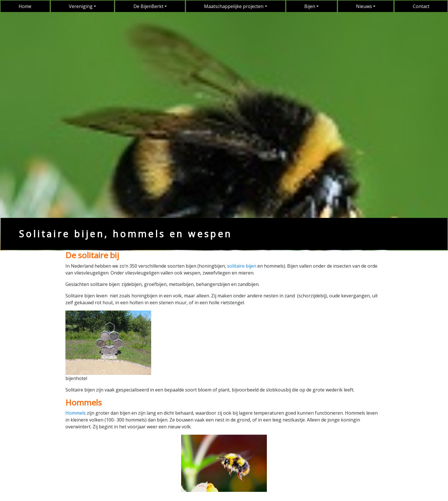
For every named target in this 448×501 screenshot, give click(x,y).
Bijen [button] (310, 6)
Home (25, 6)
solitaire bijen (242, 266)
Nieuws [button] (364, 6)
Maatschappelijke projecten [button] (234, 6)
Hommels (76, 413)
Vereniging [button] (81, 6)
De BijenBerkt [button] (148, 6)
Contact (421, 6)
